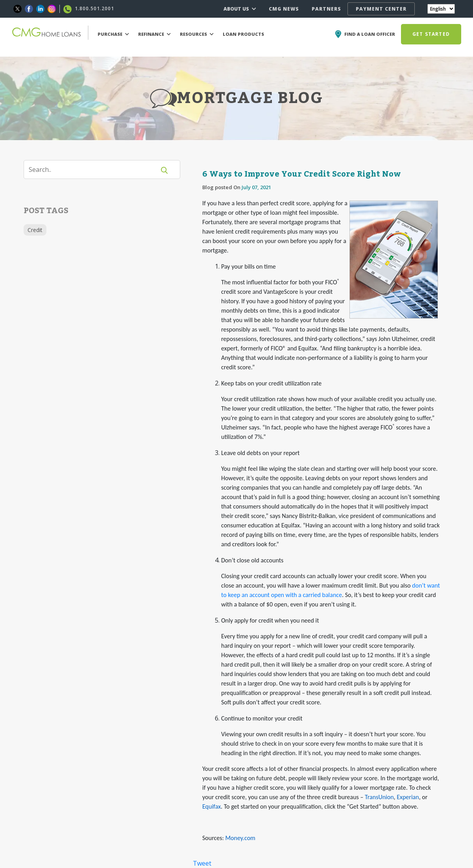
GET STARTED (431, 34)
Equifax (212, 806)
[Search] (94, 170)
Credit (35, 230)
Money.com (240, 838)
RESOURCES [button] (197, 34)
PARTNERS (326, 9)
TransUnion (379, 797)
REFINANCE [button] (154, 34)
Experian (408, 797)
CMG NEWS (284, 9)
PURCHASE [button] (113, 34)
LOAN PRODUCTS (243, 34)
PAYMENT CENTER (381, 9)
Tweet (202, 863)
